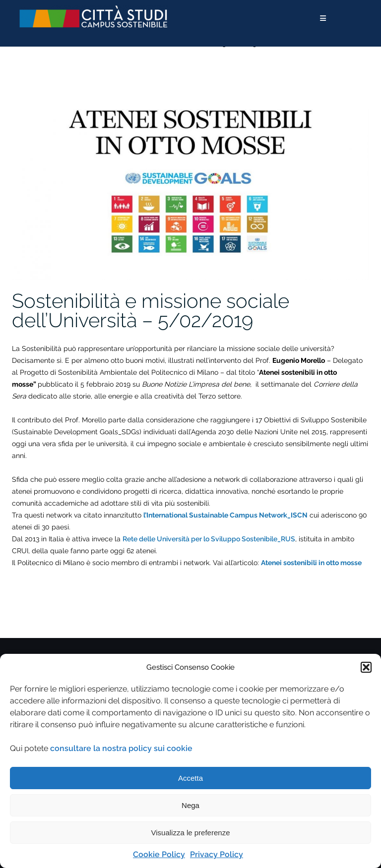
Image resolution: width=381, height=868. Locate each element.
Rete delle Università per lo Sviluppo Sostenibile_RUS (209, 539)
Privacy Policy (217, 854)
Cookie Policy (159, 854)
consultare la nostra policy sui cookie (121, 748)
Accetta (190, 778)
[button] (366, 667)
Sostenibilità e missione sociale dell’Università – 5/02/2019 (151, 310)
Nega (190, 805)
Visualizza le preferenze (191, 833)
